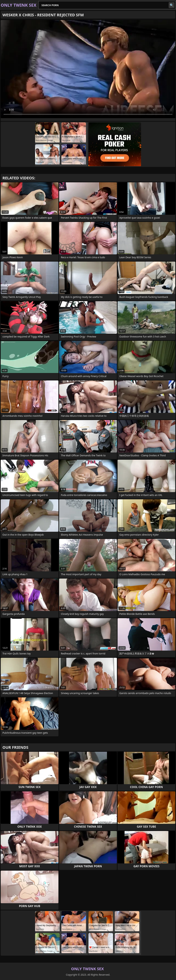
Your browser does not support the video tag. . (88, 69)
